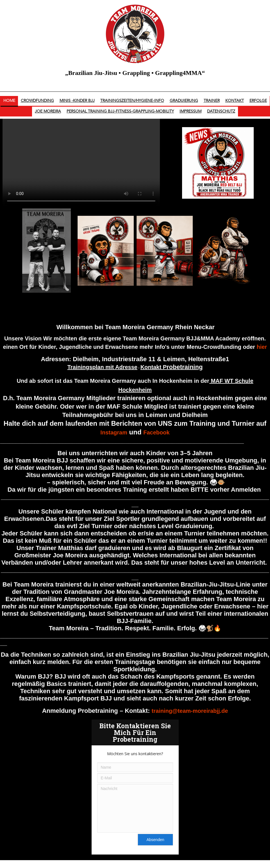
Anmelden (246, 490)
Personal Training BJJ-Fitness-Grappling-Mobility (120, 111)
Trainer (212, 101)
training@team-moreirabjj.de (190, 711)
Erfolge (258, 101)
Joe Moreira (48, 111)
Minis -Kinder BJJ (77, 101)
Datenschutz (221, 111)
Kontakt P (172, 367)
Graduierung (184, 101)
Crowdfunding (37, 101)
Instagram (114, 432)
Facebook (156, 432)
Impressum (190, 111)
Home (9, 101)
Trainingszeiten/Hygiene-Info (132, 101)
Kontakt (235, 101)
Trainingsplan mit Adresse (102, 367)
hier (262, 347)
